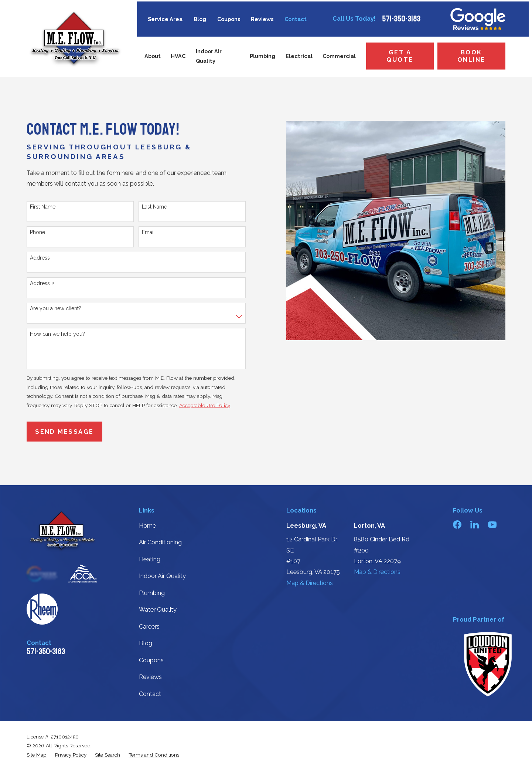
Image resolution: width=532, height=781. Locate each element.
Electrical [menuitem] (299, 56)
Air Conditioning (160, 542)
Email (148, 232)
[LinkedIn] (475, 525)
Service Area (165, 19)
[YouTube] (492, 525)
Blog (200, 19)
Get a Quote (400, 56)
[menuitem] (37, 755)
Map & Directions (310, 583)
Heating (150, 559)
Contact (296, 19)
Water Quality (158, 610)
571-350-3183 (401, 19)
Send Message (64, 432)
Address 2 (42, 283)
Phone (37, 232)
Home (147, 526)
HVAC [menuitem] (178, 56)
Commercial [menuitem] (339, 56)
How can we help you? (57, 334)
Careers (149, 627)
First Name (43, 207)
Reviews (262, 19)
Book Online (471, 56)
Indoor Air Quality (162, 576)
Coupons (229, 19)
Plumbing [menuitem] (262, 56)
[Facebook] (457, 525)
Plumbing (152, 593)
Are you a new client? (56, 308)
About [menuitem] (153, 56)
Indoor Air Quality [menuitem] (209, 56)
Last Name (154, 207)
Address (40, 258)
